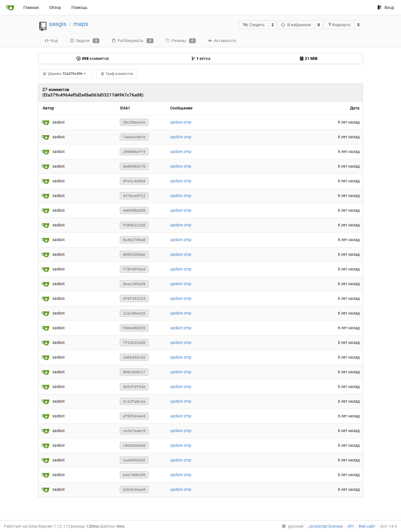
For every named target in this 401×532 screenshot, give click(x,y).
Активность (222, 41)
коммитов (93, 58)
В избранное (296, 25)
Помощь (79, 7)
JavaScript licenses (325, 526)
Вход (386, 7)
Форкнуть (339, 25)
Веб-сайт (367, 526)
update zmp (181, 122)
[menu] (291, 526)
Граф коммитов (117, 74)
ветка (201, 58)
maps (81, 24)
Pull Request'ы (132, 41)
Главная (31, 7)
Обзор (55, 7)
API (351, 526)
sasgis (58, 24)
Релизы (181, 41)
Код (51, 41)
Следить (254, 25)
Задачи (84, 41)
